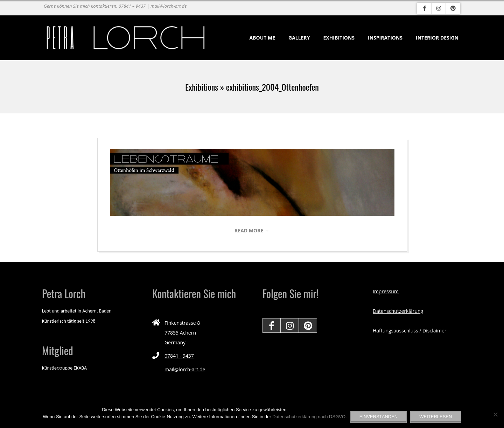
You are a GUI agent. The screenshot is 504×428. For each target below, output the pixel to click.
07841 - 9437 (179, 356)
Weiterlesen (436, 417)
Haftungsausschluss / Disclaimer (410, 331)
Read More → (252, 230)
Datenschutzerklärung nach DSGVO (309, 417)
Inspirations (385, 38)
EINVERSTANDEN (379, 417)
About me (262, 38)
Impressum (386, 291)
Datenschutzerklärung (398, 311)
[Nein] (495, 414)
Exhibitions (339, 38)
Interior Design (437, 38)
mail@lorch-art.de (185, 369)
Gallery (299, 38)
